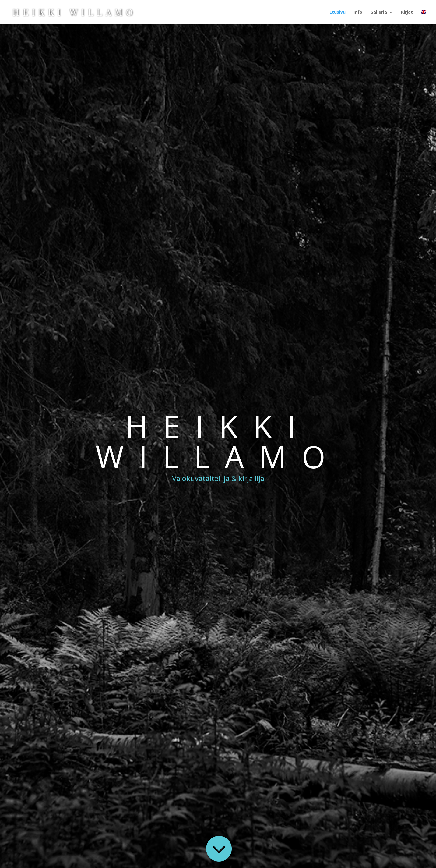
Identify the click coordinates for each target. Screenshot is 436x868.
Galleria (379, 12)
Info (358, 12)
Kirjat (407, 12)
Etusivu (338, 12)
